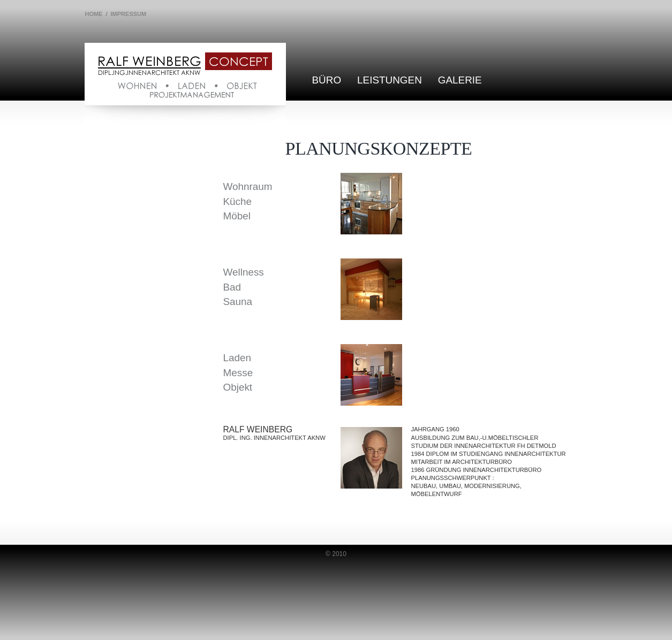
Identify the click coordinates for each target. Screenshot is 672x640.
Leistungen (390, 80)
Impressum (129, 14)
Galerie (460, 80)
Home (94, 14)
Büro (327, 80)
